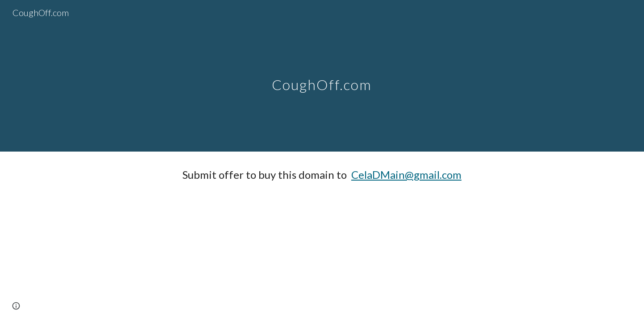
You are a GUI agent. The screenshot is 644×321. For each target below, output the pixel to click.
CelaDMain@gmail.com (406, 175)
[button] (16, 306)
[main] (322, 76)
